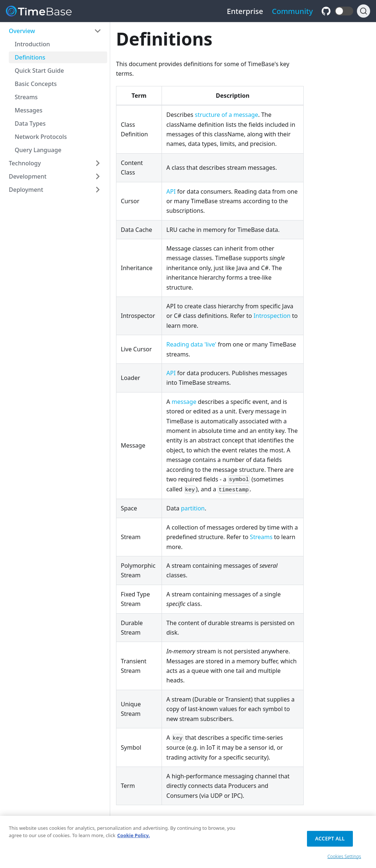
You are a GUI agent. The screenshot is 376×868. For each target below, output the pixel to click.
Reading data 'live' (191, 344)
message (184, 402)
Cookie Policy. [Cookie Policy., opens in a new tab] (133, 837)
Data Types (30, 123)
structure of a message (227, 115)
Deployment (26, 190)
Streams (26, 97)
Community (293, 11)
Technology (25, 163)
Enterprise (245, 11)
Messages (28, 110)
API (171, 191)
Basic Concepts (36, 84)
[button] (344, 11)
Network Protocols (41, 137)
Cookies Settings (344, 858)
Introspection (272, 316)
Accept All (330, 841)
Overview (22, 31)
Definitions (30, 57)
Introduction (32, 44)
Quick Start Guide (39, 71)
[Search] (364, 11)
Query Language (38, 150)
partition (193, 508)
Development (28, 176)
